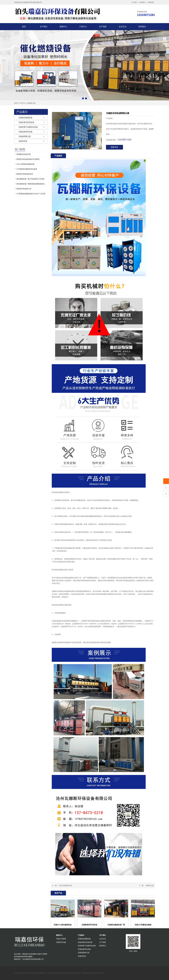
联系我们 (143, 2)
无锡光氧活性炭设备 (26, 122)
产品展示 (81, 935)
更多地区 (101, 973)
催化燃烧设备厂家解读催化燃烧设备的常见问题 (32, 184)
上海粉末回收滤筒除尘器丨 (23, 973)
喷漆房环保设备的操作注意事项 (28, 159)
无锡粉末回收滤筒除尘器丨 (90, 973)
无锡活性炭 (23, 141)
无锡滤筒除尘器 (25, 136)
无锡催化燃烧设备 (25, 118)
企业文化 (123, 27)
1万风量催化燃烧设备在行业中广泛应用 (31, 194)
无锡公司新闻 (61, 939)
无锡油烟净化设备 (25, 132)
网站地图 (151, 2)
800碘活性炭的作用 (24, 154)
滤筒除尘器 (31, 103)
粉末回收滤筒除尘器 (59, 492)
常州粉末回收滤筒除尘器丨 (73, 973)
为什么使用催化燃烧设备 (25, 164)
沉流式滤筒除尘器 (65, 885)
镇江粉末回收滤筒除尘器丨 (56, 973)
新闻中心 (63, 27)
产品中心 (83, 27)
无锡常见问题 (61, 942)
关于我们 (134, 2)
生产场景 (103, 27)
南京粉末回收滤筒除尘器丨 (39, 973)
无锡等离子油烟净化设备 (28, 127)
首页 (24, 27)
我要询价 (114, 147)
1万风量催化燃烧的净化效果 (27, 169)
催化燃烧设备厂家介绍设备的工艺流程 (30, 179)
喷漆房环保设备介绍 (24, 189)
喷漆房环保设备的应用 (25, 174)
